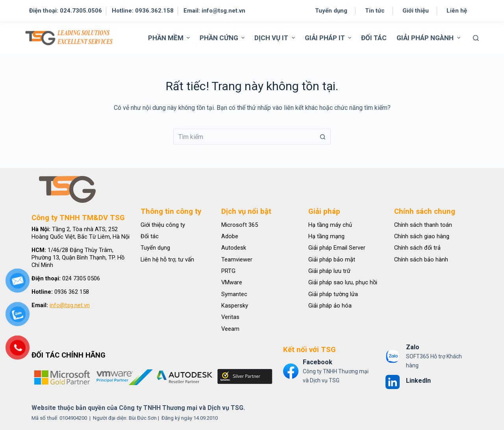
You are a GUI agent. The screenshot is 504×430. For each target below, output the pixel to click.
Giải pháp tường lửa (333, 294)
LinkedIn (418, 381)
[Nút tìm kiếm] (323, 137)
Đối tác (150, 236)
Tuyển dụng (331, 11)
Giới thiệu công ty (163, 225)
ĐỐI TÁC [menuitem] (374, 38)
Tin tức (375, 11)
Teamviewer (237, 259)
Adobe (230, 236)
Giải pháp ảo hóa (330, 306)
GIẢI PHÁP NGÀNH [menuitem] (429, 38)
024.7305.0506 (81, 11)
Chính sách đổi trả (417, 248)
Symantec (234, 294)
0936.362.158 (154, 11)
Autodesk (234, 248)
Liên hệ (457, 11)
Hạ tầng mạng (326, 236)
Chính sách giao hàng (422, 236)
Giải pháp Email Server (337, 248)
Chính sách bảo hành (421, 259)
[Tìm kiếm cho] (244, 137)
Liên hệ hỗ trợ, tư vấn (167, 259)
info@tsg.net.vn (223, 11)
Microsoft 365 (240, 225)
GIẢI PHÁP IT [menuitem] (329, 38)
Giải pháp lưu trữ (329, 271)
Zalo (413, 347)
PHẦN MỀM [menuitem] (170, 38)
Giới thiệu (416, 11)
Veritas (230, 317)
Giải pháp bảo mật (332, 259)
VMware (232, 282)
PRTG (228, 271)
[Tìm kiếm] (476, 38)
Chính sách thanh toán (423, 225)
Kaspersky (235, 306)
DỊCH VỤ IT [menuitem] (275, 38)
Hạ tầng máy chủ (330, 225)
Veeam (230, 329)
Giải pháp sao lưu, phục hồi (343, 282)
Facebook (318, 362)
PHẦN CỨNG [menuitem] (223, 38)
